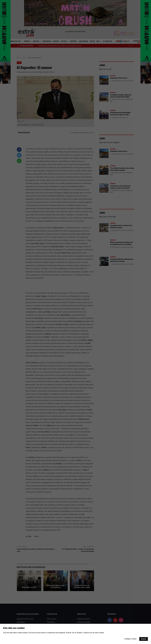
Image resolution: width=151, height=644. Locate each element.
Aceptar (144, 639)
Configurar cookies (130, 639)
